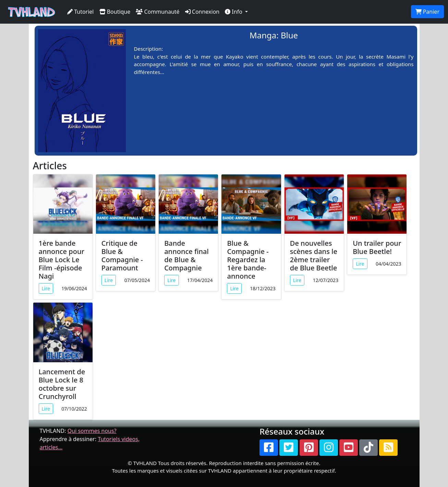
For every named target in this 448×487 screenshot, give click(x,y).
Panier (427, 12)
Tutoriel (81, 12)
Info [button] (234, 12)
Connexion (202, 12)
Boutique (115, 12)
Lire (46, 288)
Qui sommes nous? (92, 431)
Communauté (158, 12)
